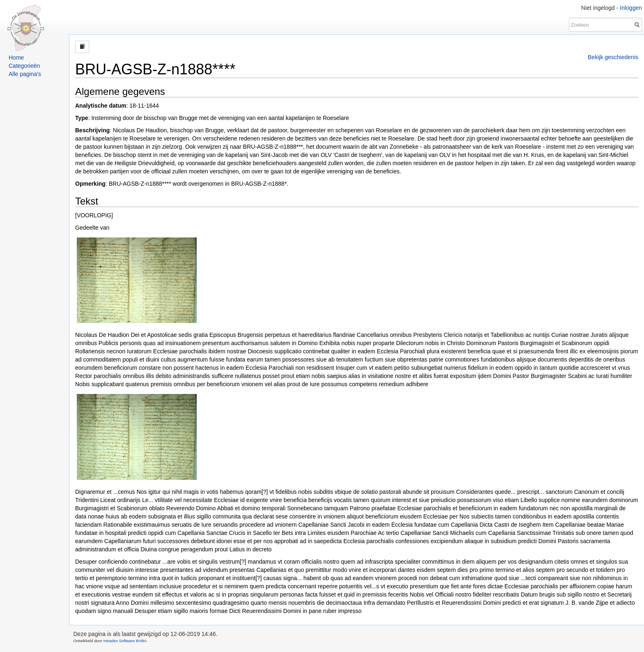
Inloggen (631, 8)
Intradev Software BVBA (125, 641)
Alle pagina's (25, 74)
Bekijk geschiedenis (613, 57)
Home (16, 58)
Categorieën (24, 66)
